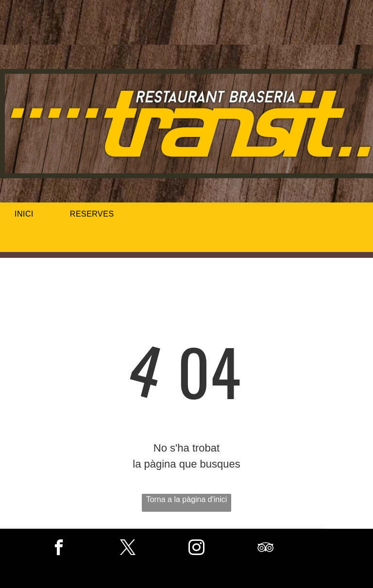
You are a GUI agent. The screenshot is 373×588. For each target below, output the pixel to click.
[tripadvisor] (265, 549)
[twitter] (128, 549)
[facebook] (59, 549)
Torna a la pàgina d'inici (187, 499)
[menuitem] (28, 214)
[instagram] (196, 549)
